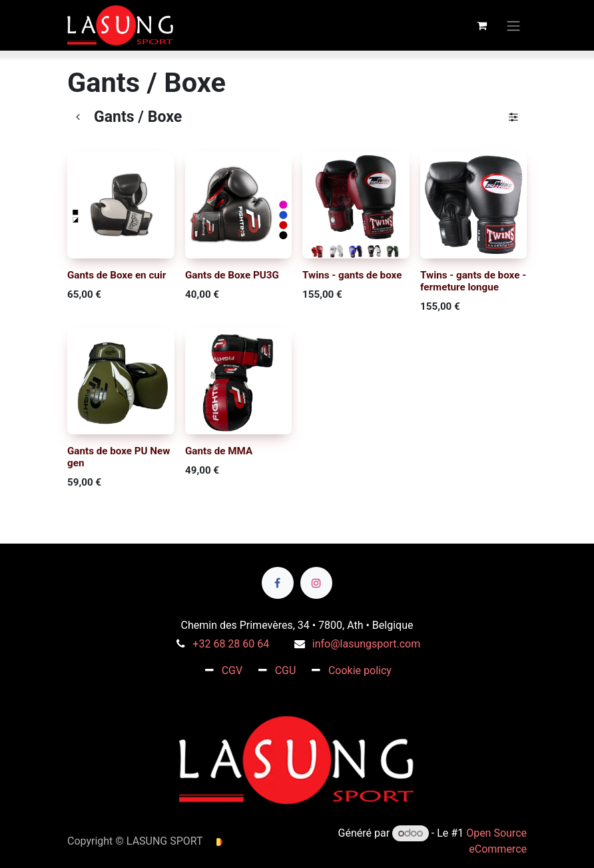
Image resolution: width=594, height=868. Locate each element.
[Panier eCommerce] (481, 25)
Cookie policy (360, 670)
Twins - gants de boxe (352, 274)
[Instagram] (316, 583)
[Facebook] (278, 583)
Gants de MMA (219, 451)
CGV (232, 670)
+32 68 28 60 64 (231, 644)
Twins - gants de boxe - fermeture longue (473, 280)
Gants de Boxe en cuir (117, 274)
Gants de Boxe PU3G (232, 274)
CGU (286, 670)
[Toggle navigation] (513, 25)
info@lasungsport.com (366, 644)
